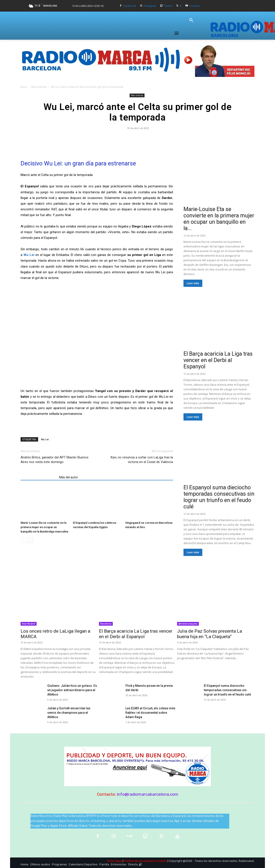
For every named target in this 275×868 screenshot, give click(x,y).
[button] (191, 20)
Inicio (24, 87)
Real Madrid (29, 624)
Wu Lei (45, 439)
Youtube (194, 6)
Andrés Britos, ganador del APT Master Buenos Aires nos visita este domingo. (55, 460)
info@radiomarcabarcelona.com (148, 794)
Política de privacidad (138, 861)
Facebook (130, 6)
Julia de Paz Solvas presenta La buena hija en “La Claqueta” (210, 634)
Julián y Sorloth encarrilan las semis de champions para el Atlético (69, 713)
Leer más (193, 283)
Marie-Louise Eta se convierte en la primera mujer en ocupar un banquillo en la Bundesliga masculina (44, 527)
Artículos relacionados (39, 477)
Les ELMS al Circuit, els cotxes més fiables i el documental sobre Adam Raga (150, 713)
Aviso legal (115, 861)
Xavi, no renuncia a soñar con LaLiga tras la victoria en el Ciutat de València (142, 460)
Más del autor (69, 477)
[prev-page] (23, 540)
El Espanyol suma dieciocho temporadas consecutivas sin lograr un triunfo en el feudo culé (219, 497)
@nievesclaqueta (188, 624)
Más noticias (39, 87)
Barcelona (106, 624)
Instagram (150, 6)
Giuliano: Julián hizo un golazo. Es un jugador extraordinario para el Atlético (72, 690)
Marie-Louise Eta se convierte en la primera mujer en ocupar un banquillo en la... (219, 219)
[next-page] (30, 540)
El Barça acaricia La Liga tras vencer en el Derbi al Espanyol (218, 360)
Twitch (168, 6)
